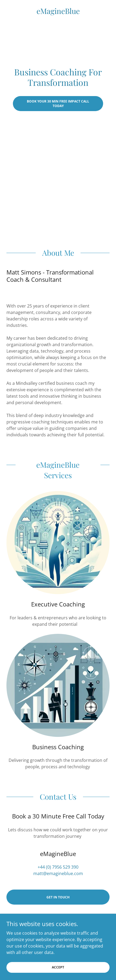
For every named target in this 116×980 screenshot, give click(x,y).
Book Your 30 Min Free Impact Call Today (58, 104)
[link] (58, 11)
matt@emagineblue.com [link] (58, 873)
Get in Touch (58, 897)
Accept (58, 967)
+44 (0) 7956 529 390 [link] (58, 867)
